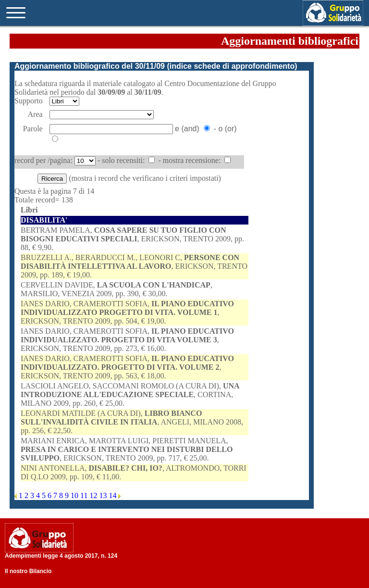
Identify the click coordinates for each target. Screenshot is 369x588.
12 (94, 495)
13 (104, 495)
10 (75, 495)
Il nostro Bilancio (28, 571)
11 (85, 495)
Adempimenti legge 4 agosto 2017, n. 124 (61, 556)
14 (113, 495)
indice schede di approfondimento (232, 66)
